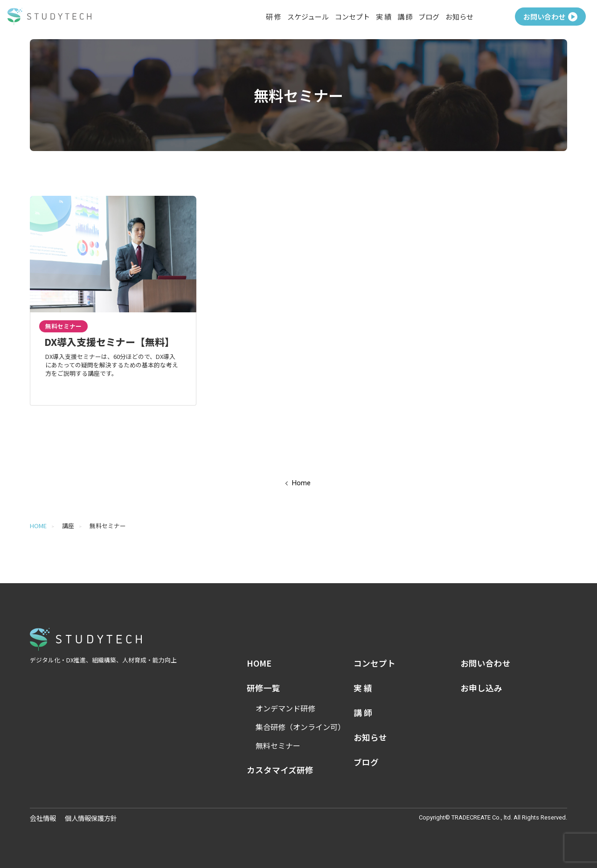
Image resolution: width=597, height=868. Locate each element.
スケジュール (308, 17)
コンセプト (352, 17)
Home (301, 483)
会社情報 (43, 818)
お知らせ (459, 17)
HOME (38, 526)
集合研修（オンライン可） (300, 727)
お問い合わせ (550, 17)
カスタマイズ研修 (280, 770)
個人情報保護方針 (91, 818)
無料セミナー (278, 745)
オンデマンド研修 (285, 708)
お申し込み (481, 688)
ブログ (429, 17)
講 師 (405, 17)
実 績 (384, 17)
